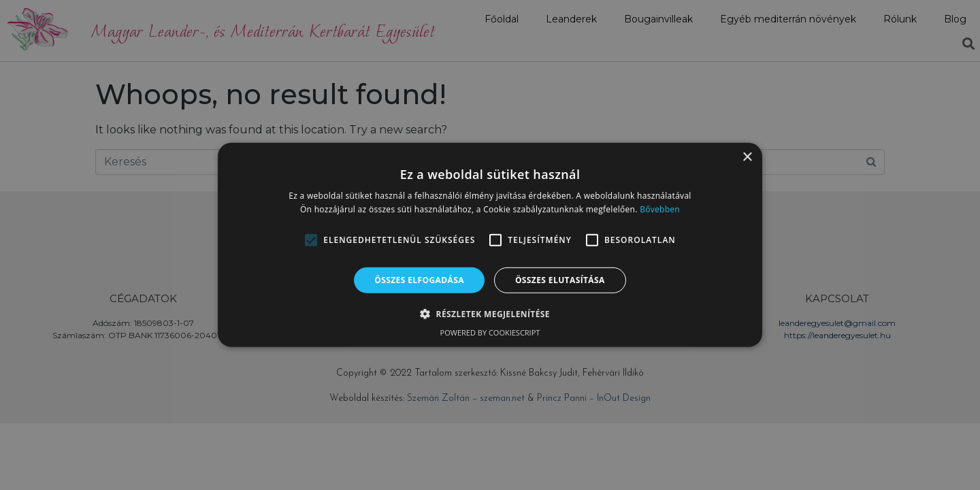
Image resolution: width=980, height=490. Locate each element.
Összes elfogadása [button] (419, 280)
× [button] (747, 158)
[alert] (490, 245)
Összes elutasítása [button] (560, 280)
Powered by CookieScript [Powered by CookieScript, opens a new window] (490, 332)
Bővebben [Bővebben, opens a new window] (660, 209)
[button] (311, 240)
